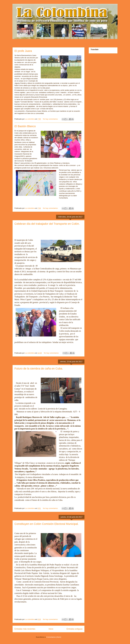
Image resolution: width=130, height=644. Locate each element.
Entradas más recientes (25, 629)
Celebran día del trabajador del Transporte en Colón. (47, 224)
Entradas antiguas (75, 629)
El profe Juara (23, 51)
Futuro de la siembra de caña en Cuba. (39, 369)
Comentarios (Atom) (54, 637)
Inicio (51, 629)
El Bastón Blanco (25, 126)
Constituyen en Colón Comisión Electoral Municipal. (47, 524)
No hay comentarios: (51, 119)
